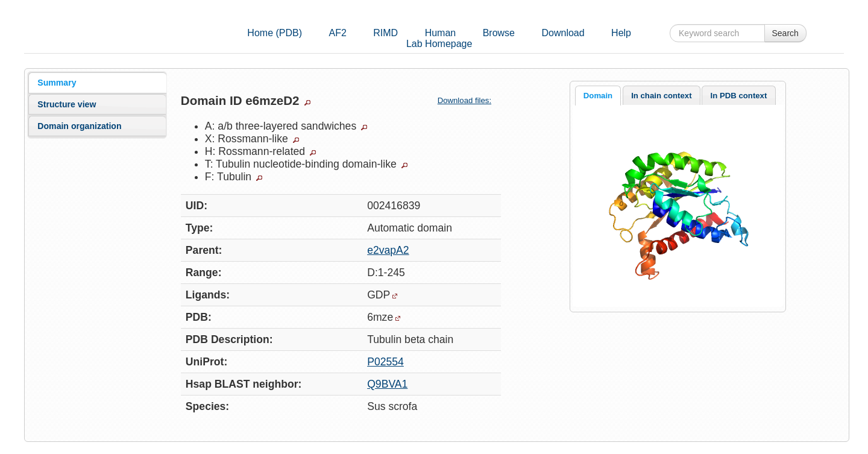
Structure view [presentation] (67, 104)
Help (621, 33)
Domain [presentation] (598, 96)
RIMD (385, 33)
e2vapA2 (388, 250)
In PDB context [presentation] (739, 96)
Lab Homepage (439, 44)
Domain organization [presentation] (79, 126)
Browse (499, 33)
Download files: (469, 100)
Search (785, 33)
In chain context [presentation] (661, 96)
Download (563, 33)
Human (441, 33)
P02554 (385, 362)
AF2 (337, 33)
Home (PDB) (275, 33)
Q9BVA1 (387, 384)
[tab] (97, 83)
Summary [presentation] (57, 83)
